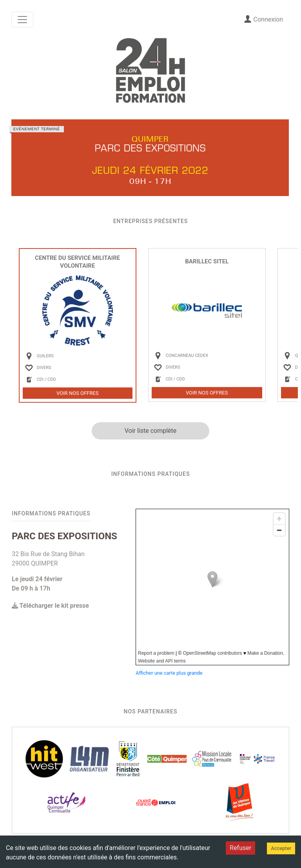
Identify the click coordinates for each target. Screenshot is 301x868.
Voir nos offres (78, 393)
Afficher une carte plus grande (169, 673)
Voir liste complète (151, 431)
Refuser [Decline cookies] (240, 848)
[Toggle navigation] (22, 20)
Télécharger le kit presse (50, 606)
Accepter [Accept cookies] (281, 848)
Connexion (263, 19)
